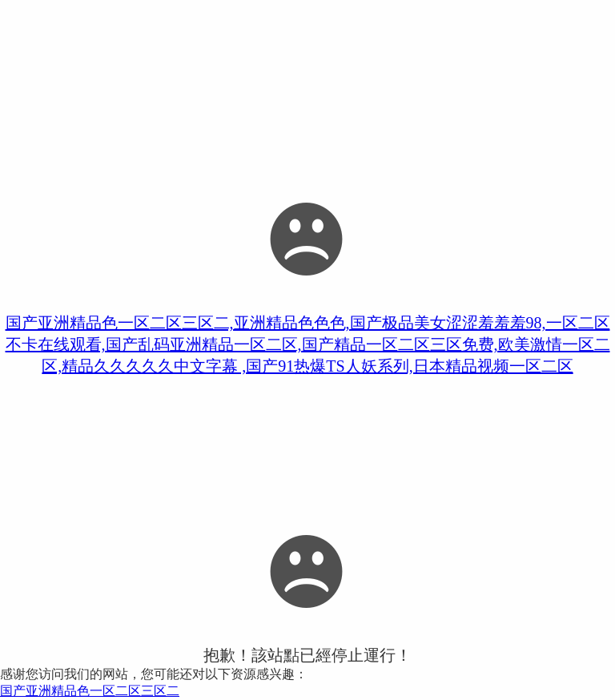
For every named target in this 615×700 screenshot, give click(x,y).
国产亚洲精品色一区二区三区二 (90, 691)
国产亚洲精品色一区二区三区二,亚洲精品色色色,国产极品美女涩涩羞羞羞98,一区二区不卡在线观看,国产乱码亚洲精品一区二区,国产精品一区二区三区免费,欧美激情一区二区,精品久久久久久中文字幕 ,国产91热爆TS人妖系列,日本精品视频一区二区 (308, 344)
